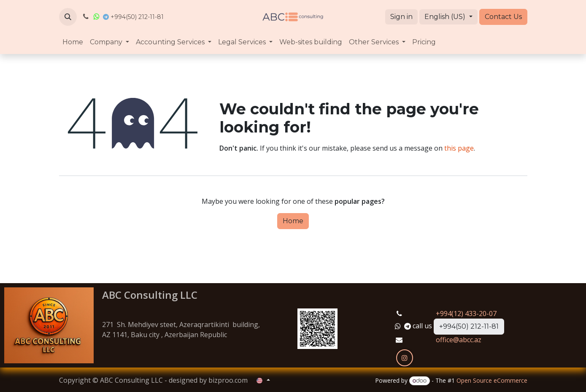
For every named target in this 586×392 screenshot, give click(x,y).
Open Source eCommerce (492, 380)
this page (459, 148)
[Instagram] (405, 358)
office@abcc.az (459, 340)
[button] (68, 17)
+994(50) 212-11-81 (469, 326)
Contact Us (503, 17)
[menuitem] (73, 42)
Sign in (401, 17)
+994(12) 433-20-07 (466, 314)
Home (293, 221)
